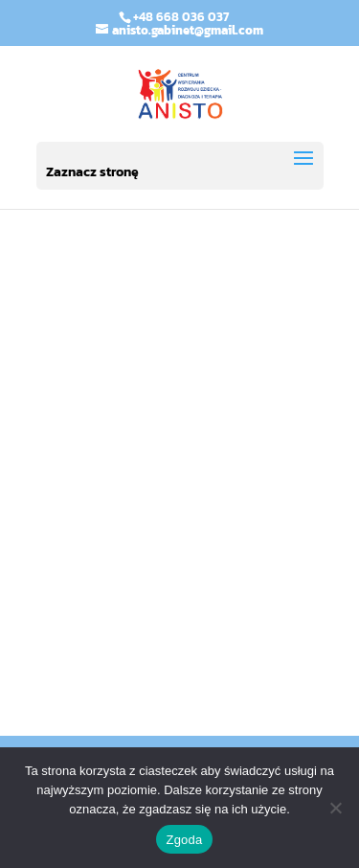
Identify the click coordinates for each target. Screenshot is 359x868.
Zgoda (184, 840)
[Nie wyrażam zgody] (335, 808)
